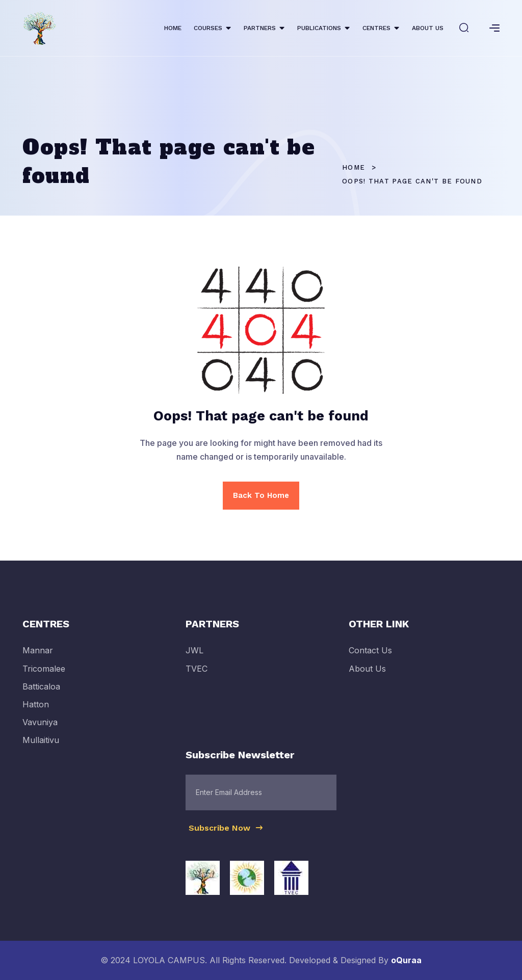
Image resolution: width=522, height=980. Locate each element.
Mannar (38, 656)
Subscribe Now (226, 833)
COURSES (208, 28)
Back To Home (261, 495)
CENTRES (376, 28)
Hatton (36, 710)
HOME (173, 28)
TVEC (197, 674)
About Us (367, 674)
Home (354, 167)
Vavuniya (40, 728)
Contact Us (370, 656)
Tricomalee (44, 674)
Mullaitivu (41, 746)
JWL (194, 656)
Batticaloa (41, 692)
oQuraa (406, 960)
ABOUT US (428, 28)
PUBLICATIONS (319, 28)
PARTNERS (260, 28)
